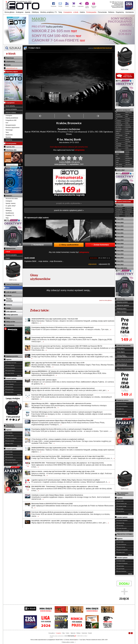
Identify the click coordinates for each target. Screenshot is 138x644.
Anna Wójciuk (9, 457)
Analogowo (20, 12)
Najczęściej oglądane (123, 305)
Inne (7, 123)
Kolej (117, 148)
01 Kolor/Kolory (119, 208)
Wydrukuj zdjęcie (12, 72)
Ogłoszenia (73, 633)
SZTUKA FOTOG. (129, 150)
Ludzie (117, 160)
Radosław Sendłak (121, 506)
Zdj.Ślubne (128, 160)
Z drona (127, 156)
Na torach (127, 121)
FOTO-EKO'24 (119, 135)
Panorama (128, 125)
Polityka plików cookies (68, 642)
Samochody (128, 142)
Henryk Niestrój (121, 414)
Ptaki (126, 135)
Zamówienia (130, 12)
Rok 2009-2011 (122, 268)
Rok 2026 (120, 205)
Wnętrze (127, 154)
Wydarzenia (9, 135)
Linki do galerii (11, 292)
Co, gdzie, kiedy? (11, 206)
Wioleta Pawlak (121, 561)
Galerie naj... (121, 299)
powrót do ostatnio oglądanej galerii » (69, 210)
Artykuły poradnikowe (12, 118)
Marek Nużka (9, 454)
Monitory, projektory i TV (49, 12)
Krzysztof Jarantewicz (122, 520)
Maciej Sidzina (9, 392)
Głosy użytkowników (69, 245)
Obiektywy (35, 12)
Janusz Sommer (10, 365)
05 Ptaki (118, 216)
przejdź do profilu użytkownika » (69, 203)
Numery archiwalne (11, 109)
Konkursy (8, 208)
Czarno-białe (119, 129)
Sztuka (127, 148)
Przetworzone (128, 131)
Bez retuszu (119, 127)
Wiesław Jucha (10, 435)
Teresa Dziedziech (10, 368)
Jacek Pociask (120, 569)
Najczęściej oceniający (125, 534)
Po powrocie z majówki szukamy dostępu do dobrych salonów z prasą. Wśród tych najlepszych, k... (71, 482)
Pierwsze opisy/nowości (13, 128)
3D (117, 112)
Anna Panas (120, 526)
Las (117, 156)
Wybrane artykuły (11, 113)
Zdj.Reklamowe (129, 158)
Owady (127, 123)
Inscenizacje (119, 144)
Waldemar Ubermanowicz (123, 531)
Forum (8, 65)
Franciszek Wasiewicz (122, 406)
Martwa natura (128, 112)
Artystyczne (118, 123)
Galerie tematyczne (124, 110)
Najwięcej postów (12, 356)
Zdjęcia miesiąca (122, 312)
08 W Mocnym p (129, 212)
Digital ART (118, 131)
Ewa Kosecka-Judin (122, 504)
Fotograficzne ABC (11, 120)
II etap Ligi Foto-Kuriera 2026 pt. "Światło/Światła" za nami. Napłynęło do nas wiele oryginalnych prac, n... (73, 458)
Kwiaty (117, 154)
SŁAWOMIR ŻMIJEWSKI (12, 462)
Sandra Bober (9, 387)
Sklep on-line (11, 322)
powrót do (100, 48)
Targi (7, 218)
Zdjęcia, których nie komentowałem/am (122, 365)
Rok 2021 (120, 233)
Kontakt (90, 633)
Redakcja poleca (122, 309)
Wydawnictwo (11, 248)
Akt (117, 119)
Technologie (9, 130)
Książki (8, 258)
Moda (127, 117)
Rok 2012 (120, 265)
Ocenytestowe (9, 300)
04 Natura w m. (119, 214)
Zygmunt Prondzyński (11, 438)
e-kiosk (76, 12)
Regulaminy (120, 12)
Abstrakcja (118, 115)
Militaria (127, 115)
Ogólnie (9, 359)
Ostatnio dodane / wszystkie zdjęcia (122, 356)
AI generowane (119, 117)
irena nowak (120, 509)
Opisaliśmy (9, 140)
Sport (126, 144)
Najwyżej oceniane (122, 302)
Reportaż (127, 139)
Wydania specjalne (11, 255)
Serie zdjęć (121, 170)
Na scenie (127, 119)
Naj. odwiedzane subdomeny (123, 494)
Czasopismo (68, 12)
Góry (117, 139)
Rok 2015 (120, 254)
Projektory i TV (10, 215)
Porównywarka (91, 12)
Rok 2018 (120, 244)
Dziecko (118, 133)
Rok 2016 (120, 251)
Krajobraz (118, 152)
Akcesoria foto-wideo (12, 199)
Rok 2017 (120, 247)
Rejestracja (10, 58)
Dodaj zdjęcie (121, 349)
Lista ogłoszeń (11, 311)
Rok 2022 (120, 230)
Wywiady (8, 137)
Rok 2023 (120, 226)
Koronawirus (119, 150)
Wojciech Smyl (9, 389)
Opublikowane (10, 213)
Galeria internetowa (124, 345)
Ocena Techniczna (121, 544)
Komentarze (38, 245)
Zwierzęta (127, 162)
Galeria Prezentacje (13, 284)
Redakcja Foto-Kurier (11, 363)
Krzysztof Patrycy (10, 370)
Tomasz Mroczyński (122, 528)
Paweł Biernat (120, 511)
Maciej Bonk (73, 139)
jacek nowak (9, 433)
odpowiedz (92, 264)
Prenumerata (102, 12)
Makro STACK (119, 167)
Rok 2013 (120, 261)
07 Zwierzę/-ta (128, 210)
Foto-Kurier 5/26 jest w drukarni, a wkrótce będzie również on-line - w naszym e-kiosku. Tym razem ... (71, 431)
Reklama (111, 12)
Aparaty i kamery (11, 203)
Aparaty (28, 12)
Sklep (8, 318)
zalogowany (80, 150)
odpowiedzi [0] (104, 264)
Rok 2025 (120, 219)
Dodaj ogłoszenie (12, 315)
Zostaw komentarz (100, 245)
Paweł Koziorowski (121, 404)
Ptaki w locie (128, 137)
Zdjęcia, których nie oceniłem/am (125, 360)
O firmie (9, 296)
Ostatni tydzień (11, 378)
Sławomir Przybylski (122, 411)
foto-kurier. (70, 636)
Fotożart (118, 137)
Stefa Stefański (10, 384)
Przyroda (127, 133)
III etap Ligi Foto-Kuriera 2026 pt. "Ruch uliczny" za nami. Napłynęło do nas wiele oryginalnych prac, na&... (73, 357)
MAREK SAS (120, 409)
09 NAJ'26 (128, 214)
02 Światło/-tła (119, 210)
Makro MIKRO (119, 164)
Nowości (9, 196)
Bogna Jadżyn (9, 443)
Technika (127, 152)
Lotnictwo (118, 158)
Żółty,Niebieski (128, 164)
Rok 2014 (120, 258)
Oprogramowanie (11, 125)
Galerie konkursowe (124, 202)
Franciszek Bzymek (11, 460)
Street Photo (128, 146)
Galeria (82, 12)
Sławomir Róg (120, 523)
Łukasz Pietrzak (10, 373)
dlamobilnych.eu (12, 68)
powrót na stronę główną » (106, 300)
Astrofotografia (119, 125)
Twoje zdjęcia (121, 352)
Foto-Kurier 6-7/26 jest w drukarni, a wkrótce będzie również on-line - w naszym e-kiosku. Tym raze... (71, 329)
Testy (60, 12)
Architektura (119, 121)
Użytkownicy (10, 61)
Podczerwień (128, 127)
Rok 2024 (120, 223)
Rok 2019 (120, 240)
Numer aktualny (10, 106)
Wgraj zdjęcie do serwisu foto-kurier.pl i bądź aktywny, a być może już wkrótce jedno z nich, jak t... (70, 390)
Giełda (8, 308)
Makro (117, 162)
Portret (127, 129)
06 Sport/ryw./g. (129, 208)
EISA (8, 288)
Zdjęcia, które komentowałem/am (125, 368)
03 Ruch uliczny (119, 212)
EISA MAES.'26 (129, 216)
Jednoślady (118, 146)
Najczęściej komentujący (10, 426)
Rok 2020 (120, 237)
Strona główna (9, 12)
